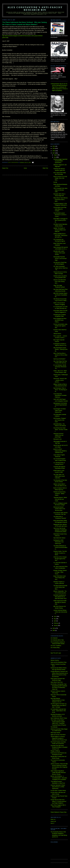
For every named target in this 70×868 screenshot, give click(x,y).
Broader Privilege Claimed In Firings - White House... (60, 572)
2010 (54, 146)
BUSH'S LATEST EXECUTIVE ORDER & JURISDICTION (60, 451)
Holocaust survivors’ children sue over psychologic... (59, 435)
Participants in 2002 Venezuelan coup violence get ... (59, 542)
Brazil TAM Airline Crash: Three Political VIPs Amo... (60, 578)
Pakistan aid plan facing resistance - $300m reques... (59, 494)
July (55, 157)
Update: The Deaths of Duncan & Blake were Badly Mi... (60, 230)
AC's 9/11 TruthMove (56, 646)
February (56, 623)
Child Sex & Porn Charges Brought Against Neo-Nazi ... (60, 559)
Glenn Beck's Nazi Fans (57, 682)
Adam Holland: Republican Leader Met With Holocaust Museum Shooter (58, 773)
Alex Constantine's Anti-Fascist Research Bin (35, 9)
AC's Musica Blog (55, 648)
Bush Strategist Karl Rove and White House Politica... (60, 320)
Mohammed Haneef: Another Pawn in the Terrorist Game (59, 509)
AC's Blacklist (54, 638)
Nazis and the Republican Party (59, 662)
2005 (54, 630)
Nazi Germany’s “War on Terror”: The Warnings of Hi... (60, 390)
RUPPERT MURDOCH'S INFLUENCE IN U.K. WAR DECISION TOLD (60, 597)
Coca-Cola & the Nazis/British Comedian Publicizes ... (60, 395)
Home (25, 168)
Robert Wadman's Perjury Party (59, 812)
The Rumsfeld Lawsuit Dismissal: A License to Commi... (60, 215)
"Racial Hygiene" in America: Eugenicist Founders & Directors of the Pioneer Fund (59, 738)
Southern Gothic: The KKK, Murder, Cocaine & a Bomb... (60, 553)
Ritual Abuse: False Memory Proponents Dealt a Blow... (61, 200)
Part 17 (52, 823)
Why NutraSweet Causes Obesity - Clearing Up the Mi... (61, 349)
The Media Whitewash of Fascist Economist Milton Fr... (60, 547)
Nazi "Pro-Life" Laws (56, 653)
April (55, 621)
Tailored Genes (57, 334)
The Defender (54, 727)
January (56, 625)
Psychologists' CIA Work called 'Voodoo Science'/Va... (60, 411)
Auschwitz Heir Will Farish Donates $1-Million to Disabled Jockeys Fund (59, 747)
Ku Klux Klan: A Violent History (58, 791)
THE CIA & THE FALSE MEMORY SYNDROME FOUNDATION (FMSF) (60, 530)
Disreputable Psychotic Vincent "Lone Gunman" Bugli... (60, 258)
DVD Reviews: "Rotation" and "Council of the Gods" (60, 420)
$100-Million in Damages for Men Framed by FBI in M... (61, 220)
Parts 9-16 (53, 821)
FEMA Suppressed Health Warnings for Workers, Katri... (60, 602)
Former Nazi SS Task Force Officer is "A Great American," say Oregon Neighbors (59, 801)
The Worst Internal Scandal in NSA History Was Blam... (60, 587)
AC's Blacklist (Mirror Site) (57, 640)
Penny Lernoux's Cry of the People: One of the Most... (60, 178)
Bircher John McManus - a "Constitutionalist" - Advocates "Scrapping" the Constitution (59, 778)
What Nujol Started (55, 733)
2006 (54, 628)
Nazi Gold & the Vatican (59, 538)
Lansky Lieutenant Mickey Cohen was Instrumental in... (60, 612)
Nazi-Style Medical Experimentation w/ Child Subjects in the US (58, 700)
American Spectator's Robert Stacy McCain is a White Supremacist (58, 787)
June (55, 616)
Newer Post (5, 168)
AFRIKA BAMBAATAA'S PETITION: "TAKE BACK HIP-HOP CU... (60, 235)
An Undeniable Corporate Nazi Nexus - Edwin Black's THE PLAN (58, 711)
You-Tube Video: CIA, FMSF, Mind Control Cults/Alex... (59, 476)
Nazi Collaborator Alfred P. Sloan (59, 718)
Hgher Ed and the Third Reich (58, 735)
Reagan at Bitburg (55, 751)
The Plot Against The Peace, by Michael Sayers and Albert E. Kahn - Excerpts (59, 705)
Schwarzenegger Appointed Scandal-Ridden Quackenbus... (60, 161)
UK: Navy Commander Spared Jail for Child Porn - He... (61, 268)
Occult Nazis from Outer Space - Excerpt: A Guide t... (60, 430)
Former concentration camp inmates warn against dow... (60, 326)
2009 (54, 149)
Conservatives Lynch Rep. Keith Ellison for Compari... (60, 209)
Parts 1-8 (53, 819)
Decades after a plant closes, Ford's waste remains (59, 253)
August (56, 155)
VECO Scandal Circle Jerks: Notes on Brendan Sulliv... (61, 190)
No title (55, 182)
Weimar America (55, 660)
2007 (54, 153)
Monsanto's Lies (58, 439)
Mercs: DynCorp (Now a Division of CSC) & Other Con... (60, 355)
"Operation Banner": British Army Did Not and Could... (60, 499)
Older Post (45, 168)
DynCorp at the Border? (59, 359)
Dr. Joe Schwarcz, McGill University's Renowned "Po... (60, 367)
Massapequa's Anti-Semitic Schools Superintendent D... (60, 405)
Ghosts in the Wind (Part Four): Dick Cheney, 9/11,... (60, 281)
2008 (54, 151)
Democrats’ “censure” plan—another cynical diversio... (60, 380)
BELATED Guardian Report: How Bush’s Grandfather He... (60, 295)
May (55, 619)
